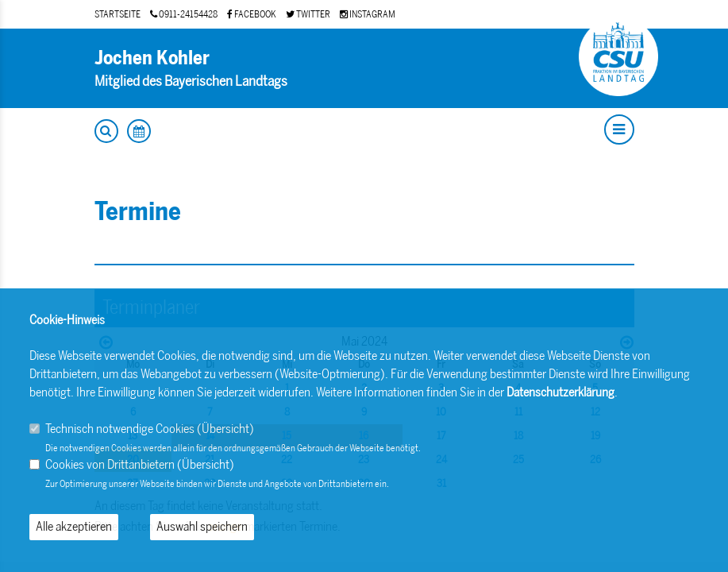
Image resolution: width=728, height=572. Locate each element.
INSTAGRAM (368, 14)
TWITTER (308, 14)
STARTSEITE (117, 14)
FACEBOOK (252, 14)
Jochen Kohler (152, 58)
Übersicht (225, 429)
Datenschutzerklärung (560, 392)
